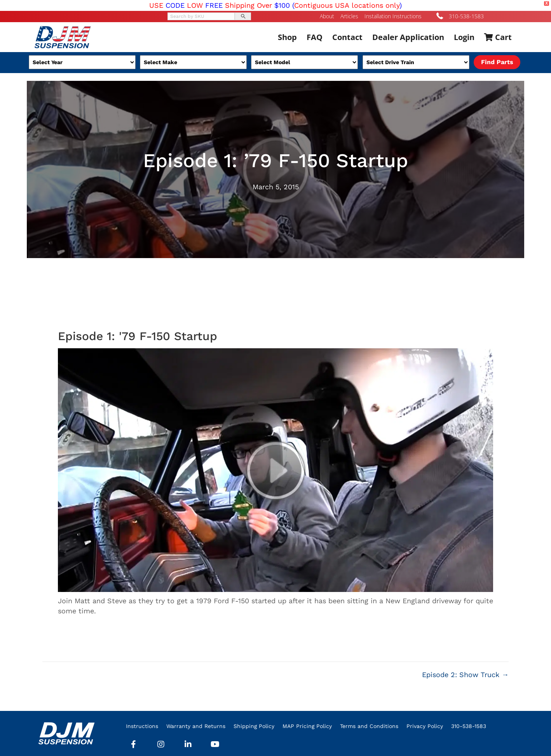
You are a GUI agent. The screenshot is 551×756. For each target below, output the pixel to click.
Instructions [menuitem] (142, 726)
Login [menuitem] (464, 37)
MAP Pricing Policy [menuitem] (307, 726)
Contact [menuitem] (347, 37)
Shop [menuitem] (287, 37)
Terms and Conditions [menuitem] (369, 726)
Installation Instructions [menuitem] (393, 16)
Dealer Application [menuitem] (408, 37)
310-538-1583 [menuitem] (469, 726)
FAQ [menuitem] (315, 37)
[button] (134, 744)
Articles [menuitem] (349, 16)
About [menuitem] (327, 16)
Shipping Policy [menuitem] (254, 726)
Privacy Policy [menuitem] (425, 726)
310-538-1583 (466, 16)
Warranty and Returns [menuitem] (196, 726)
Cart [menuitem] (498, 37)
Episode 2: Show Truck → (465, 675)
